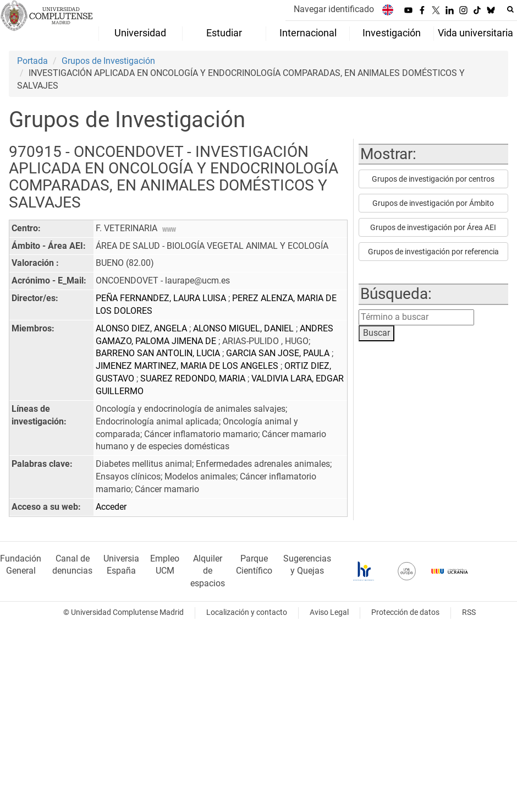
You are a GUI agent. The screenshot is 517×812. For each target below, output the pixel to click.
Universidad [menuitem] (140, 33)
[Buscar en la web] (510, 9)
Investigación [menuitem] (392, 33)
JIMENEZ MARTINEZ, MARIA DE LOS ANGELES (188, 366)
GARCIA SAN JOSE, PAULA (279, 353)
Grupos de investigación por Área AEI (433, 227)
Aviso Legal (329, 612)
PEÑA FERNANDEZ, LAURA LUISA (162, 298)
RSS (469, 612)
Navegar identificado (334, 9)
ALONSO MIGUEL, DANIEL (244, 328)
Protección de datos (405, 612)
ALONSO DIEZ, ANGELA (142, 328)
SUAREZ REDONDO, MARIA (194, 378)
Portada (32, 61)
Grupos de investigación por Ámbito (433, 203)
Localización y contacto (247, 612)
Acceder (111, 507)
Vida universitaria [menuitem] (475, 33)
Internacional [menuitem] (308, 33)
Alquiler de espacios (208, 571)
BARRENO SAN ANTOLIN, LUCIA (159, 353)
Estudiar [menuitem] (224, 33)
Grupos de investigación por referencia (433, 252)
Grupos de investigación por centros (433, 179)
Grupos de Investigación (108, 61)
